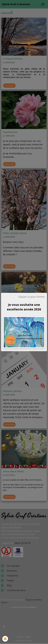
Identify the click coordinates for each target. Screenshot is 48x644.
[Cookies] (5, 639)
